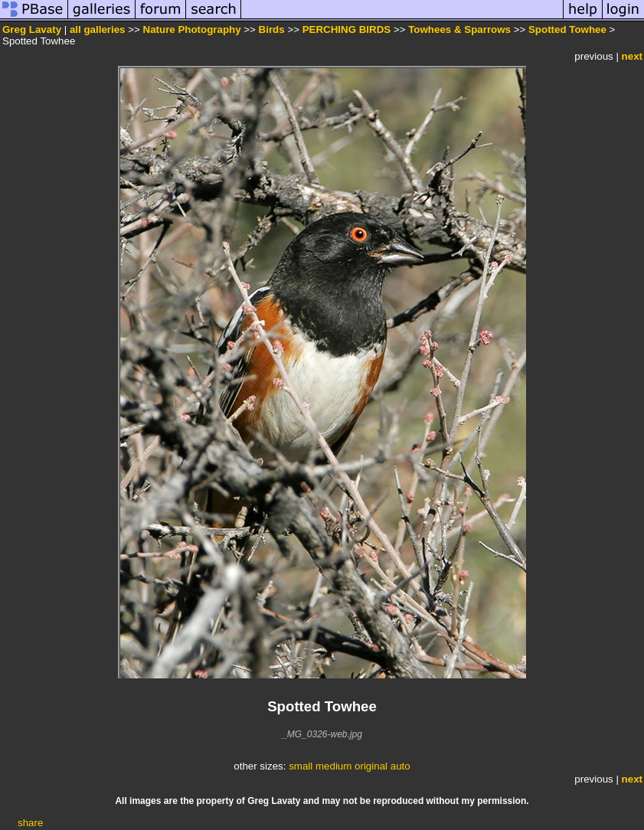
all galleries (98, 29)
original (371, 766)
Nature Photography (192, 29)
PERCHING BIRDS (347, 29)
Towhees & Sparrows (459, 29)
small (301, 766)
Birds (272, 29)
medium (333, 766)
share (30, 823)
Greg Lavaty (32, 29)
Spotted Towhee (567, 29)
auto (400, 766)
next (632, 56)
